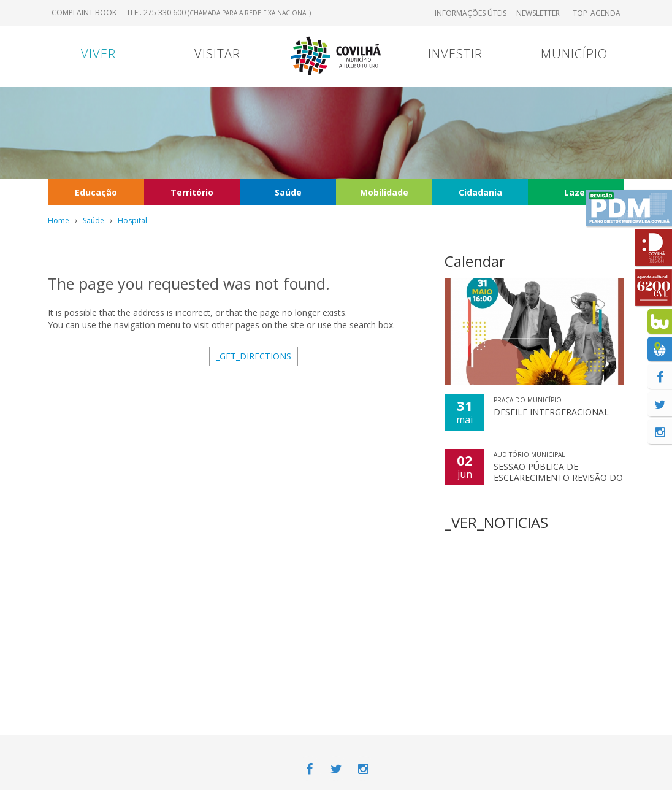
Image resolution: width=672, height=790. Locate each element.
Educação (96, 192)
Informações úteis (471, 13)
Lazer (576, 192)
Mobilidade (384, 192)
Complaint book (84, 13)
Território (192, 192)
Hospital (132, 221)
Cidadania (480, 192)
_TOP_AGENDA (595, 13)
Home (59, 221)
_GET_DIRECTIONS (254, 356)
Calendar (475, 261)
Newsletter (538, 13)
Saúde (288, 192)
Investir (455, 54)
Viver (98, 54)
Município (574, 54)
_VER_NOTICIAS (496, 522)
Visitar (217, 54)
